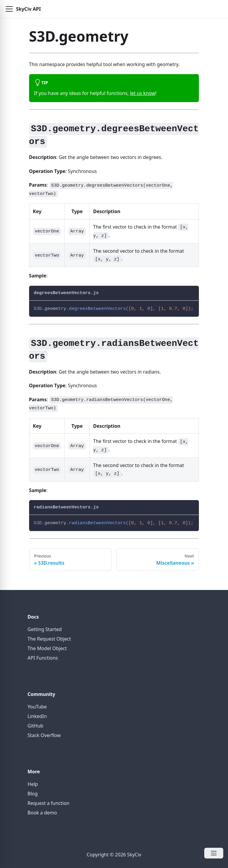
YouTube (37, 707)
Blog (33, 794)
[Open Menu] (214, 853)
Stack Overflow (44, 735)
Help (33, 784)
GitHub (35, 726)
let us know (143, 93)
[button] (9, 9)
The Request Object (49, 639)
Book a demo (42, 813)
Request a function (49, 803)
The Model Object (47, 648)
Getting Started (45, 629)
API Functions (43, 658)
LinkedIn (37, 716)
